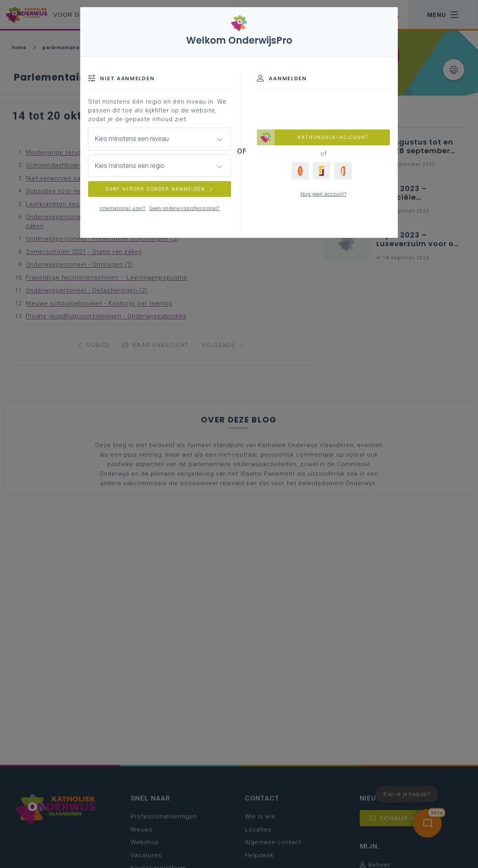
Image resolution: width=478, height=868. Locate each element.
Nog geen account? (324, 194)
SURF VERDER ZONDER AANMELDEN (160, 189)
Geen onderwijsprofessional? (184, 208)
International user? (122, 208)
